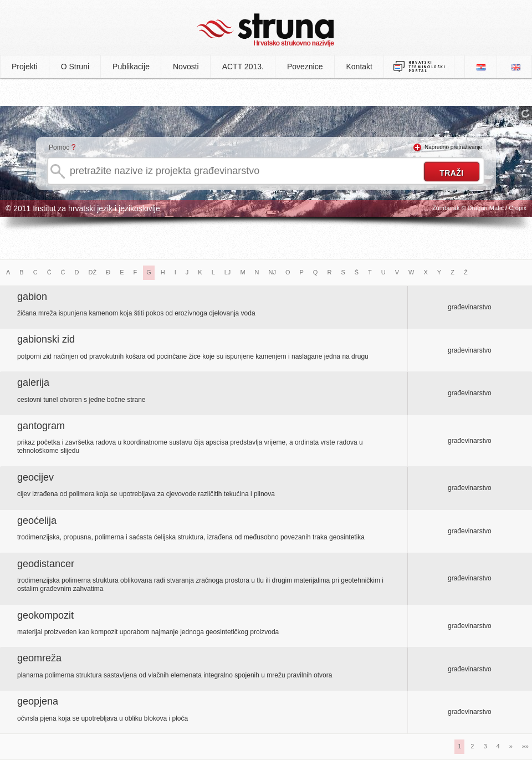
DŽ (93, 272)
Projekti (25, 67)
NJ (272, 272)
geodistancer (46, 564)
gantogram (41, 426)
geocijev (35, 477)
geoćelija (37, 521)
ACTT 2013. (243, 67)
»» (525, 746)
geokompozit (45, 615)
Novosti (186, 67)
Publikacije (131, 67)
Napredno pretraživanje (453, 147)
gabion (32, 297)
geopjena (38, 701)
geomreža (39, 658)
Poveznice (305, 67)
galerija (33, 382)
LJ (228, 272)
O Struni (75, 67)
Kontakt (359, 67)
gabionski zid (46, 339)
